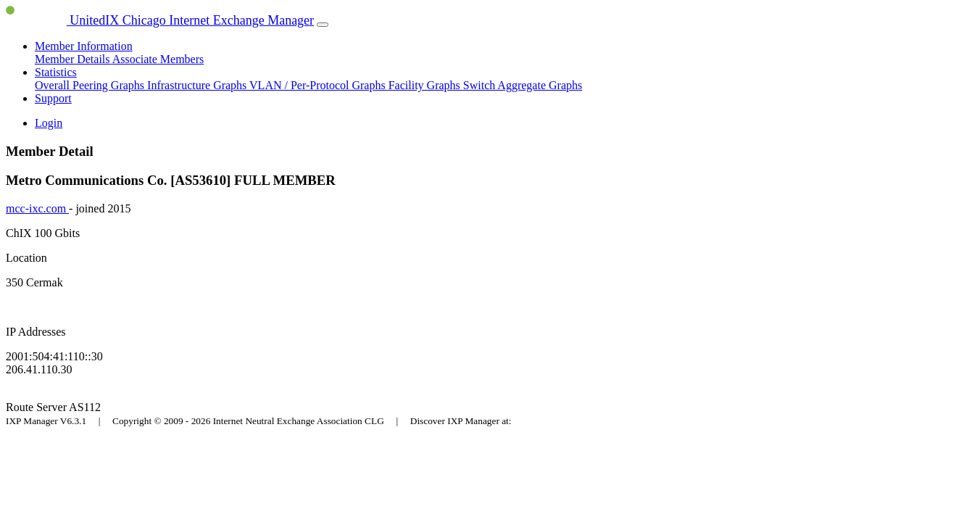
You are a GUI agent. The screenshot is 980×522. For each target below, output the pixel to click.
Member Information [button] (84, 46)
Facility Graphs (426, 85)
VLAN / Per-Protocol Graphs (319, 85)
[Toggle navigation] (323, 25)
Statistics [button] (56, 72)
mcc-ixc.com (37, 208)
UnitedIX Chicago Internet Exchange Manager (160, 20)
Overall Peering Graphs (91, 85)
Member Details (74, 59)
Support (53, 98)
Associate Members (158, 59)
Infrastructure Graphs (198, 85)
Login (49, 123)
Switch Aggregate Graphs (523, 85)
